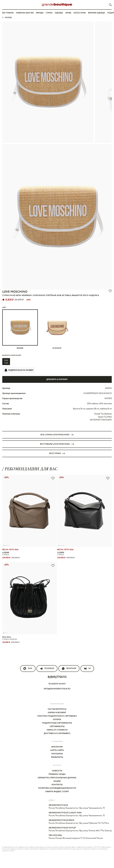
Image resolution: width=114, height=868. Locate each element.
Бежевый (57, 330)
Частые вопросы (57, 709)
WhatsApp (69, 669)
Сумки (49, 13)
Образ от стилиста (57, 730)
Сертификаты (57, 726)
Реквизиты (57, 757)
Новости (57, 771)
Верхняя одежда (97, 13)
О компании (57, 741)
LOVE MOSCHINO (15, 292)
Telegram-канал (57, 684)
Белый (20, 330)
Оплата (57, 720)
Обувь (68, 13)
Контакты (57, 785)
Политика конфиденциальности (57, 788)
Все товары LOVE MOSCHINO (57, 444)
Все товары (8, 13)
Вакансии (57, 747)
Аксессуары (80, 13)
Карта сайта (57, 750)
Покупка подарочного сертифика (57, 716)
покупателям (57, 703)
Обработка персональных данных (57, 778)
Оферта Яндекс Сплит (57, 792)
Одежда (59, 13)
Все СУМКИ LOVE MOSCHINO (57, 435)
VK (87, 669)
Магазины (57, 754)
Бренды (40, 13)
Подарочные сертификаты (57, 723)
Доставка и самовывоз (57, 733)
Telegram (47, 669)
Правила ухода (57, 774)
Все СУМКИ (57, 453)
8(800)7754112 (57, 677)
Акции (57, 781)
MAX (28, 669)
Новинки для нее (25, 13)
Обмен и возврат (57, 713)
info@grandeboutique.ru (57, 689)
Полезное (57, 765)
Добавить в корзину (57, 379)
